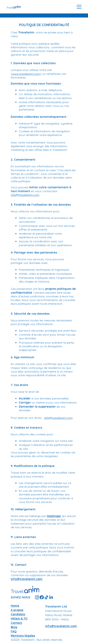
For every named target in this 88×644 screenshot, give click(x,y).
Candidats (18, 614)
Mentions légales (23, 636)
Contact (16, 623)
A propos (17, 610)
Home (15, 606)
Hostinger (54, 516)
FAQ (14, 631)
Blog (14, 627)
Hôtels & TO (19, 619)
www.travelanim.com (26, 74)
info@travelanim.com (25, 195)
